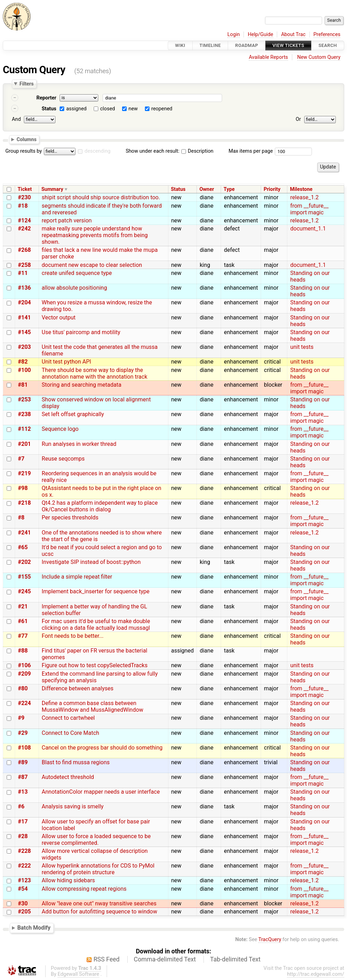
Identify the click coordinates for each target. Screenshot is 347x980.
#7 (21, 459)
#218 (24, 503)
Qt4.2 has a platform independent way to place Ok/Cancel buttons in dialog (100, 506)
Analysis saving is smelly (73, 806)
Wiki (180, 45)
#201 (24, 444)
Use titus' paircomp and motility (81, 332)
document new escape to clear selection (92, 265)
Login (234, 34)
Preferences (327, 34)
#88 (23, 651)
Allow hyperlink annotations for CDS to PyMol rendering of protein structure (98, 869)
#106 (24, 665)
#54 (23, 889)
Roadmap (247, 45)
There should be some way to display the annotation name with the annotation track (95, 373)
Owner (207, 189)
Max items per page (251, 151)
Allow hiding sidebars (68, 880)
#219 (24, 473)
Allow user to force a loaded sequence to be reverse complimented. (96, 840)
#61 (23, 621)
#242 (24, 229)
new (133, 109)
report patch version (67, 220)
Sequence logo (60, 429)
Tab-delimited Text (235, 959)
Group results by (24, 151)
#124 (24, 220)
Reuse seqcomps (63, 459)
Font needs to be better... (73, 636)
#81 (23, 385)
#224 (24, 703)
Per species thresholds (70, 517)
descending (98, 151)
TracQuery (270, 940)
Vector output (59, 318)
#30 (23, 903)
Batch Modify (34, 928)
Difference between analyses (78, 688)
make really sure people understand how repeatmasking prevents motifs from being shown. (95, 235)
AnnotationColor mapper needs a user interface (101, 792)
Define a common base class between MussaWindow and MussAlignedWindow (93, 706)
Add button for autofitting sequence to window (99, 912)
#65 (23, 547)
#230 (24, 197)
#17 (23, 822)
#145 (24, 332)
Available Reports (268, 57)
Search (328, 45)
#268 (24, 250)
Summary (52, 189)
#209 (24, 674)
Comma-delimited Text (165, 959)
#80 (23, 688)
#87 (23, 777)
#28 (23, 836)
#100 (24, 370)
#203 (24, 347)
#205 (24, 912)
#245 (24, 591)
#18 (23, 206)
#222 (24, 866)
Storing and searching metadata (82, 385)
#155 (24, 577)
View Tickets (288, 45)
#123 (24, 880)
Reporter (46, 98)
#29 (23, 733)
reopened (162, 109)
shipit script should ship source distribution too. (101, 197)
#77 (23, 636)
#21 (23, 606)
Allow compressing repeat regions (84, 889)
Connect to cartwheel (68, 718)
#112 (24, 429)
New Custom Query (319, 57)
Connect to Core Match (71, 733)
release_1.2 (304, 197)
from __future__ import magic (309, 209)
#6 (21, 806)
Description (197, 151)
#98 (23, 488)
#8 (21, 517)
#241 (24, 533)
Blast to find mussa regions (76, 762)
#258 (24, 265)
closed (107, 109)
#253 (24, 399)
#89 (23, 762)
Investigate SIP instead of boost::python (91, 562)
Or (298, 119)
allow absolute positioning (74, 288)
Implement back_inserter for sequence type (96, 591)
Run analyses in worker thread (79, 444)
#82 (23, 362)
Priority (272, 189)
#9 (21, 718)
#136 (24, 288)
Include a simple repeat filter (77, 577)
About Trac (293, 34)
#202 (24, 562)
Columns (26, 139)
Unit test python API (66, 362)
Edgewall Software (78, 974)
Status (49, 109)
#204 (24, 302)
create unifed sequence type (77, 273)
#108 (24, 748)
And (16, 119)
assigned (76, 109)
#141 (24, 318)
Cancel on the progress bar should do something (102, 748)
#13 (23, 792)
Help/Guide (260, 34)
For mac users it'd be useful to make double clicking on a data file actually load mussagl (96, 624)
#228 (24, 851)
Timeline (210, 45)
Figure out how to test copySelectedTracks (95, 665)
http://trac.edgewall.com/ (316, 974)
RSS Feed (107, 959)
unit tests (302, 347)
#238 (24, 414)
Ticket (25, 189)
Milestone (301, 189)
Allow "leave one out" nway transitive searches (99, 903)
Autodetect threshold (68, 777)
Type (229, 189)
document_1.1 (308, 229)
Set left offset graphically (73, 414)
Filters (26, 84)
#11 (23, 273)
